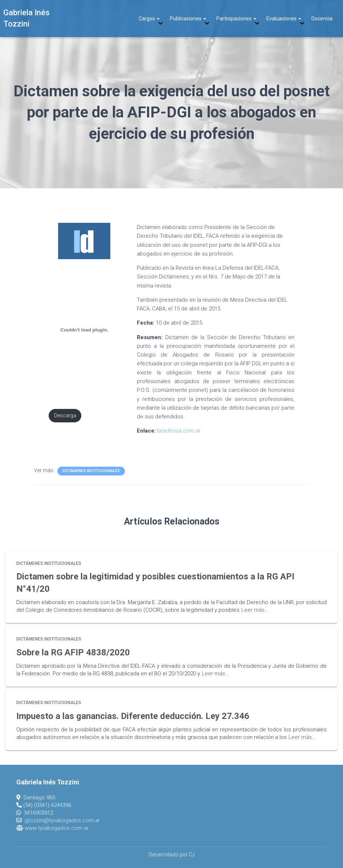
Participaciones (236, 19)
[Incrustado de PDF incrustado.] (84, 330)
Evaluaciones (284, 19)
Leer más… (255, 610)
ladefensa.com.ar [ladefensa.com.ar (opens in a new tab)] (179, 431)
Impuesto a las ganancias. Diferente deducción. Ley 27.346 (133, 716)
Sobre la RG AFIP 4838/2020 (73, 652)
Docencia (322, 19)
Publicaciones (188, 19)
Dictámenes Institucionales (91, 471)
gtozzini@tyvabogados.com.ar (62, 820)
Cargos (149, 19)
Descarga (65, 416)
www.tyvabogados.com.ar (57, 828)
